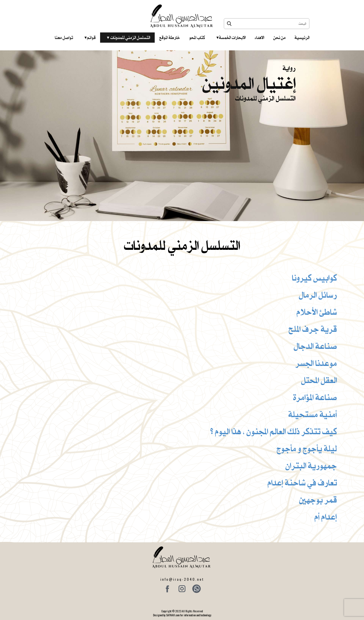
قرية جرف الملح (313, 329)
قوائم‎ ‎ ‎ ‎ (90, 38)
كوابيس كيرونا (315, 278)
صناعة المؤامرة (315, 397)
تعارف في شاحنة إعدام (302, 483)
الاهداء (259, 38)
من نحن (279, 38)
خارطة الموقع (170, 38)
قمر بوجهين (318, 500)
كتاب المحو (197, 38)
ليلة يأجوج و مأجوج (307, 448)
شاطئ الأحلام (317, 312)
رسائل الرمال (318, 295)
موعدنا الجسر (316, 363)
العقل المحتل (319, 380)
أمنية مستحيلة (313, 414)
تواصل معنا (64, 38)
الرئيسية (302, 38)
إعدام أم (326, 517)
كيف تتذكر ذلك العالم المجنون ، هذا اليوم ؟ (274, 431)
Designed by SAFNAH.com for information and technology (182, 615)
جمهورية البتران (311, 465)
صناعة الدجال (315, 346)
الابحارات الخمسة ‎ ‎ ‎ (231, 38)
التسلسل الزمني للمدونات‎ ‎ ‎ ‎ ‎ (129, 38)
